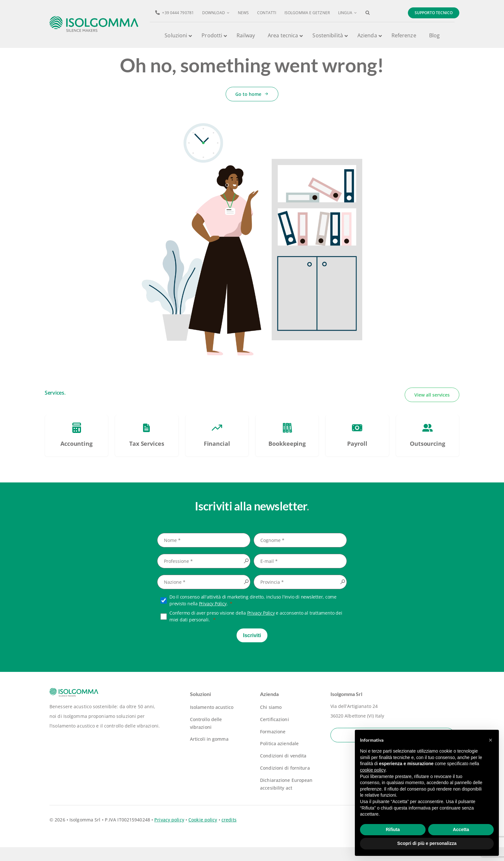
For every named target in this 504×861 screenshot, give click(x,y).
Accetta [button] (461, 829)
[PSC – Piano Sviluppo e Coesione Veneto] (76, 450)
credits (229, 834)
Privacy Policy (213, 617)
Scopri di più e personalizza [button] (427, 843)
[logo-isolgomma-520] (94, 18)
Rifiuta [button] (393, 829)
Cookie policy (203, 834)
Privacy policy (169, 834)
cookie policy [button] (373, 770)
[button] (368, 13)
